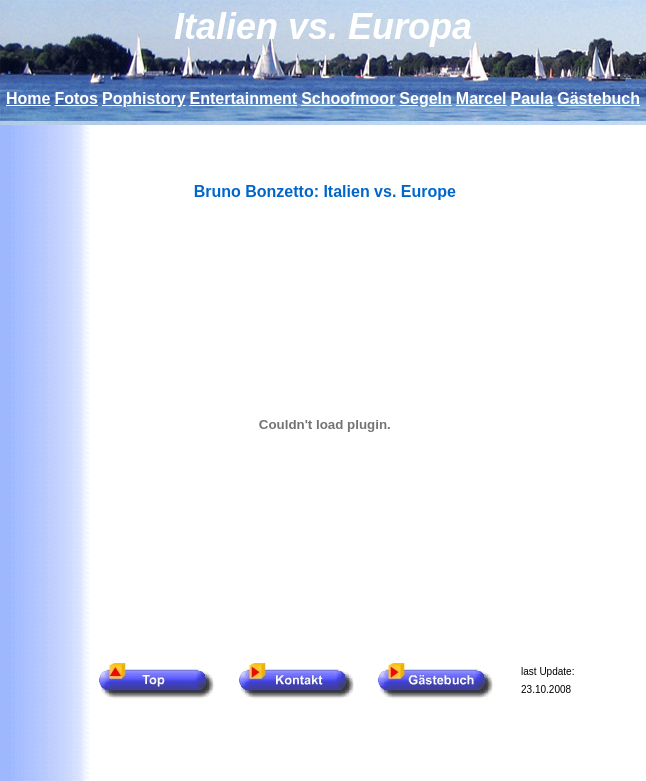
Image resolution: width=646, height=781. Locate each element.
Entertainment (244, 98)
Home (28, 98)
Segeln (425, 98)
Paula (532, 98)
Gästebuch (598, 98)
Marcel (481, 98)
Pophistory (144, 98)
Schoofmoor (348, 98)
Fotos (76, 98)
